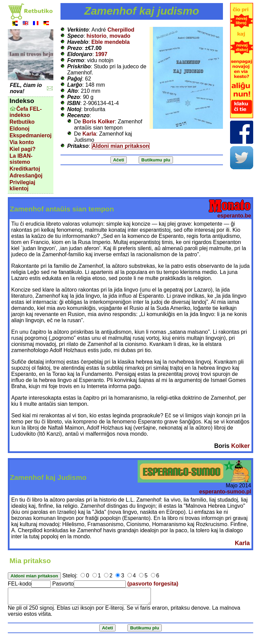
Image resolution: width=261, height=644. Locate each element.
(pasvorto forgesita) (153, 584)
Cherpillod (121, 30)
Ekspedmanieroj (31, 135)
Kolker (240, 446)
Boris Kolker (99, 121)
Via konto (22, 142)
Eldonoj (20, 129)
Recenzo (79, 115)
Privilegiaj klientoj (22, 185)
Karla (89, 134)
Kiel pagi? (22, 149)
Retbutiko (22, 122)
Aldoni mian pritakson (121, 146)
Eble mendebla (111, 42)
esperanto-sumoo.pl (225, 492)
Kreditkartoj (25, 169)
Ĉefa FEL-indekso (26, 112)
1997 (101, 54)
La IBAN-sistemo (21, 159)
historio (97, 36)
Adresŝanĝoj (26, 176)
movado (120, 36)
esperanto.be (234, 216)
